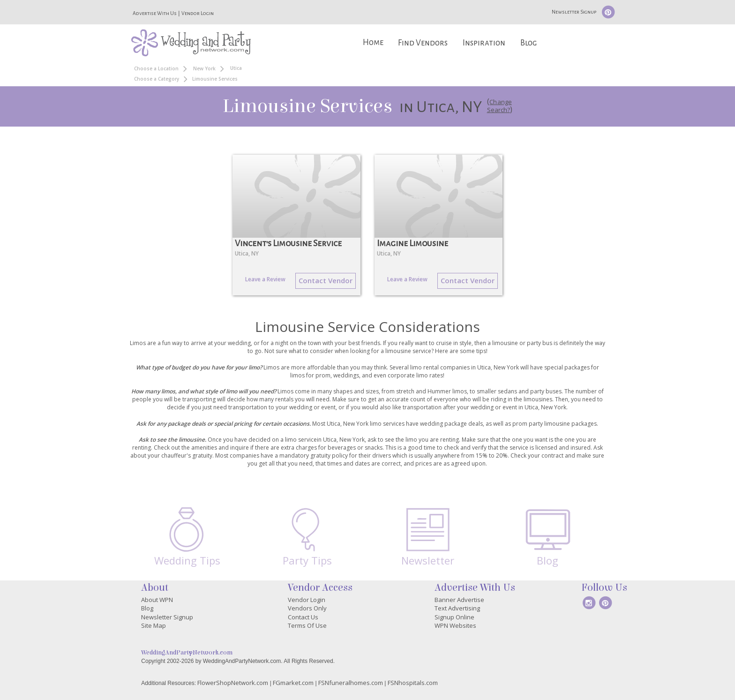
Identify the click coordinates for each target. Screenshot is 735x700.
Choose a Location (156, 68)
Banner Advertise (459, 600)
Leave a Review (265, 279)
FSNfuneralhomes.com (351, 683)
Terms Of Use (307, 625)
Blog (529, 43)
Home (373, 42)
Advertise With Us (155, 13)
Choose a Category (157, 79)
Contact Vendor (326, 280)
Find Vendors (423, 43)
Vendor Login (198, 13)
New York (204, 68)
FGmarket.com (293, 683)
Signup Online (454, 617)
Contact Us (303, 617)
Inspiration (484, 43)
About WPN (157, 600)
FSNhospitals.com (413, 683)
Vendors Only (307, 608)
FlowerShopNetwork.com (233, 683)
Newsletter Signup (574, 12)
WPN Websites (455, 625)
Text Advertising (457, 608)
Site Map (154, 625)
